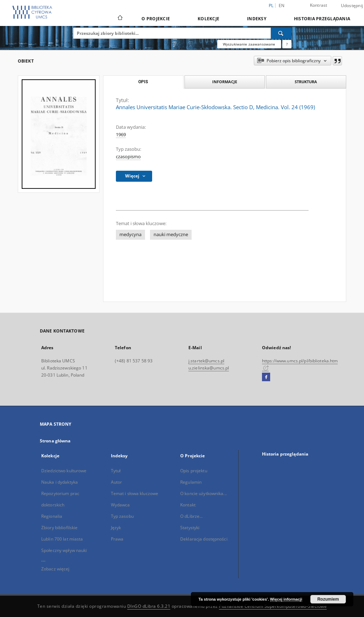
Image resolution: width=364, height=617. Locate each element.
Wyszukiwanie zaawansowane (249, 44)
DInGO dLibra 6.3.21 (149, 606)
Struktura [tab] (306, 82)
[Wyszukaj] (281, 33)
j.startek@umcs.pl (206, 361)
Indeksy (257, 19)
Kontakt (188, 505)
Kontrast (319, 5)
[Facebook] (266, 377)
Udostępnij (352, 6)
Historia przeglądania (322, 19)
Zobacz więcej (55, 569)
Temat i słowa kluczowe (135, 493)
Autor (117, 482)
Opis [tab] (143, 82)
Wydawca (121, 505)
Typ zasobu (122, 516)
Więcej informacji (286, 599)
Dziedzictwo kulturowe (64, 471)
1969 (121, 135)
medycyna (130, 235)
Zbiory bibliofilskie (59, 528)
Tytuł (116, 471)
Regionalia (52, 516)
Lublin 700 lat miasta (62, 539)
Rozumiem (328, 599)
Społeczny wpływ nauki (64, 550)
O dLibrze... (191, 516)
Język (116, 528)
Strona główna (55, 441)
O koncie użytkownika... (204, 493)
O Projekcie (156, 19)
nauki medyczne (171, 235)
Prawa (117, 539)
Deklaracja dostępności (204, 539)
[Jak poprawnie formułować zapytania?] (287, 44)
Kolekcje (208, 19)
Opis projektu (194, 471)
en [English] (282, 6)
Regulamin (191, 482)
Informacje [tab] (225, 82)
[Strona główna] (120, 18)
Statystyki (190, 528)
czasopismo (128, 157)
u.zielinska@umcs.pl (209, 368)
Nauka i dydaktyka (60, 482)
